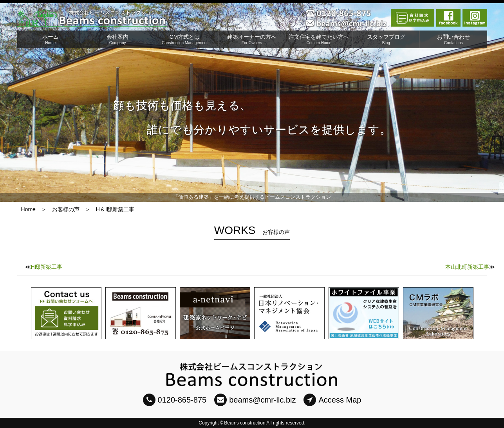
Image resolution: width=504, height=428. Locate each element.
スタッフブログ (386, 39)
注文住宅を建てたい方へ (319, 39)
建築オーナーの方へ (252, 39)
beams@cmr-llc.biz (255, 400)
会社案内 (117, 39)
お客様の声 (66, 209)
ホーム (51, 39)
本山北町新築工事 (467, 267)
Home (28, 209)
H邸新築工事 (47, 267)
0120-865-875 (175, 400)
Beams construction (245, 423)
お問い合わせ (453, 39)
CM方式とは (184, 39)
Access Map (332, 400)
